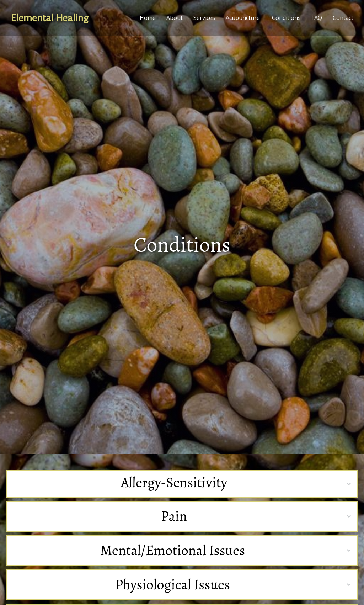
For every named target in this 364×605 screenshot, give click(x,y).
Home (148, 18)
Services (204, 18)
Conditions (286, 18)
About (175, 18)
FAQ (317, 18)
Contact (343, 18)
